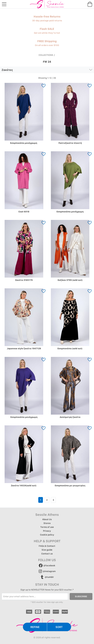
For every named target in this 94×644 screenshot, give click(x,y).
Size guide (47, 550)
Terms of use (47, 527)
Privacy (47, 531)
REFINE (35, 627)
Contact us (47, 554)
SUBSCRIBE (81, 596)
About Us (47, 519)
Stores (47, 523)
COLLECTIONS (46, 55)
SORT (59, 627)
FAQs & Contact (47, 546)
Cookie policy (47, 535)
